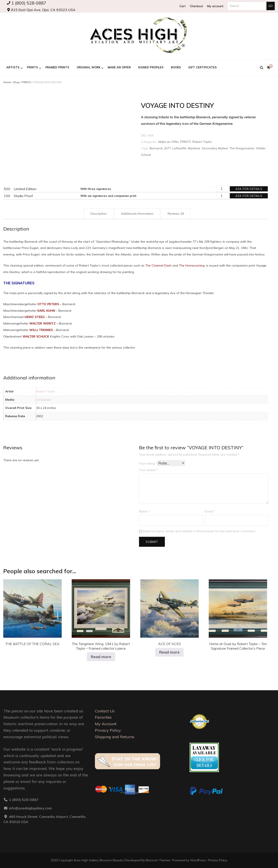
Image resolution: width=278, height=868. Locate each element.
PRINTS (32, 67)
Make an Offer (119, 67)
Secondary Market (215, 148)
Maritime (194, 148)
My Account (106, 724)
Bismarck (156, 148)
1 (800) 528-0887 (27, 3)
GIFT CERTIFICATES (203, 67)
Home (7, 82)
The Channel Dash (158, 265)
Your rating (148, 463)
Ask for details (249, 189)
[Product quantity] (222, 189)
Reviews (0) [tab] (176, 214)
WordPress (198, 860)
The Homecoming (192, 265)
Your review (149, 470)
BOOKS (176, 67)
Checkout (196, 6)
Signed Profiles (151, 67)
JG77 (168, 148)
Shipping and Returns (115, 737)
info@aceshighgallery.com (30, 808)
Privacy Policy (108, 730)
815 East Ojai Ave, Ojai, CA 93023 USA (41, 10)
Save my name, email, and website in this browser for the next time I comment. (199, 531)
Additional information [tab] (137, 214)
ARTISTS (13, 67)
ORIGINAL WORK (89, 67)
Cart (182, 6)
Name (145, 511)
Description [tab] (99, 214)
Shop (16, 82)
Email (210, 511)
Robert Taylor (202, 142)
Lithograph (44, 400)
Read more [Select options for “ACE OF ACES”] (169, 652)
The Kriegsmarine (242, 148)
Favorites (103, 717)
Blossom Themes (158, 860)
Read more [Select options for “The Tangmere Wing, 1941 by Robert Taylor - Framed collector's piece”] (101, 657)
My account (215, 6)
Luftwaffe (179, 148)
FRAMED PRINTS (57, 67)
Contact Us (105, 711)
